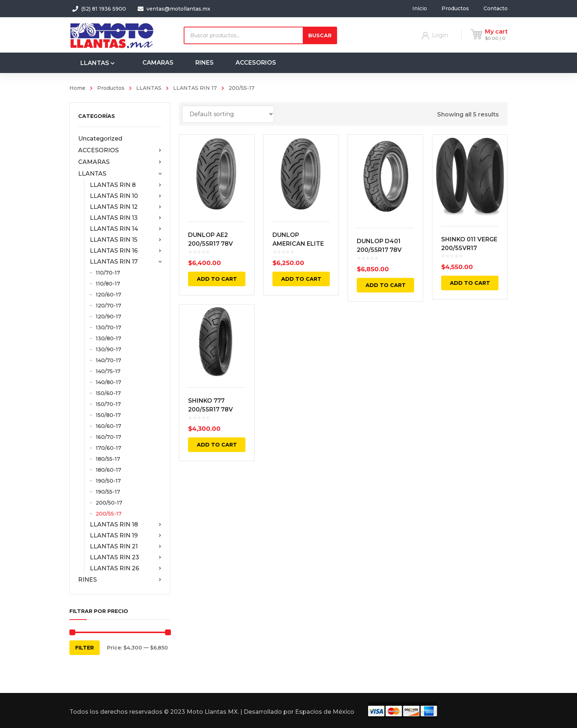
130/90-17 (108, 349)
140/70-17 (108, 360)
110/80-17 (108, 284)
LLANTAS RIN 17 (195, 88)
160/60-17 (108, 426)
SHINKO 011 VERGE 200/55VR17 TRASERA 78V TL (469, 248)
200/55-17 (109, 514)
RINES (120, 580)
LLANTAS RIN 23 (126, 558)
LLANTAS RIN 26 (126, 568)
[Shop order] (228, 114)
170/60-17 (108, 448)
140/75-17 (108, 371)
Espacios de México (325, 712)
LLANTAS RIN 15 (126, 240)
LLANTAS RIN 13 (126, 218)
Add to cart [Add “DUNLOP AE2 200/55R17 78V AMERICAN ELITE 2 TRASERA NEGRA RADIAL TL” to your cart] (217, 279)
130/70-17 (108, 327)
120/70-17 (108, 306)
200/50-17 (109, 503)
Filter (85, 648)
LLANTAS (149, 88)
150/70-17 (108, 404)
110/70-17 (108, 273)
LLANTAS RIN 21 (126, 547)
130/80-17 (108, 338)
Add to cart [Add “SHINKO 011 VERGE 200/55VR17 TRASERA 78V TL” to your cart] (470, 283)
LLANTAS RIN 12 (126, 207)
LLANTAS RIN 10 (126, 196)
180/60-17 (108, 470)
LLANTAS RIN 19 (126, 536)
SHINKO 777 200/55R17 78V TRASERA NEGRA (214, 409)
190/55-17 (108, 492)
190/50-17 (108, 481)
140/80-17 (108, 382)
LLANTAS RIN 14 (126, 229)
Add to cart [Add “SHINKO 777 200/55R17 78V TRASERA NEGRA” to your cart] (217, 445)
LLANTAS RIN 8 (126, 185)
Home (77, 88)
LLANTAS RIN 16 (126, 251)
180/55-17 (108, 459)
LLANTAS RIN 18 (126, 525)
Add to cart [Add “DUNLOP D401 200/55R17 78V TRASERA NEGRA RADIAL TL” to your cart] (386, 285)
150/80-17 (108, 415)
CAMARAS (120, 162)
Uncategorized (100, 139)
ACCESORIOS (120, 150)
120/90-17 (108, 317)
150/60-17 (108, 393)
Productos (111, 88)
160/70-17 (108, 437)
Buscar (320, 35)
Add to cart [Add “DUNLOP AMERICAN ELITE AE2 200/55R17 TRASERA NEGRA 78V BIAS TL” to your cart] (301, 279)
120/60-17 (108, 295)
